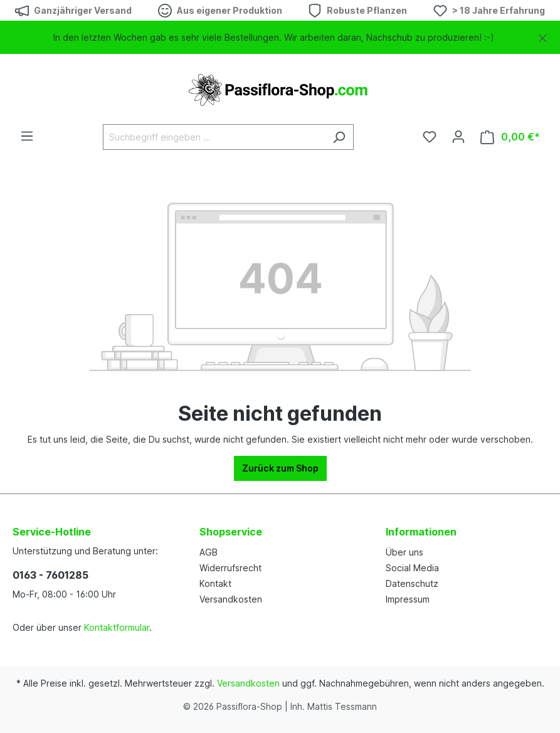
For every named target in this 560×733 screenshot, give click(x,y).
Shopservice (231, 532)
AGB (209, 552)
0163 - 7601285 (50, 575)
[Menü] (27, 136)
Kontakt (215, 583)
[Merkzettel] (430, 137)
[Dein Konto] (458, 137)
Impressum (408, 599)
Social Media (412, 568)
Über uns (404, 552)
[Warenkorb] (510, 137)
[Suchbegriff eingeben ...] (214, 137)
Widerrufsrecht (230, 568)
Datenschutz (412, 583)
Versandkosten (231, 599)
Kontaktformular (117, 627)
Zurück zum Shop (280, 468)
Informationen (421, 532)
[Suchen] (339, 137)
